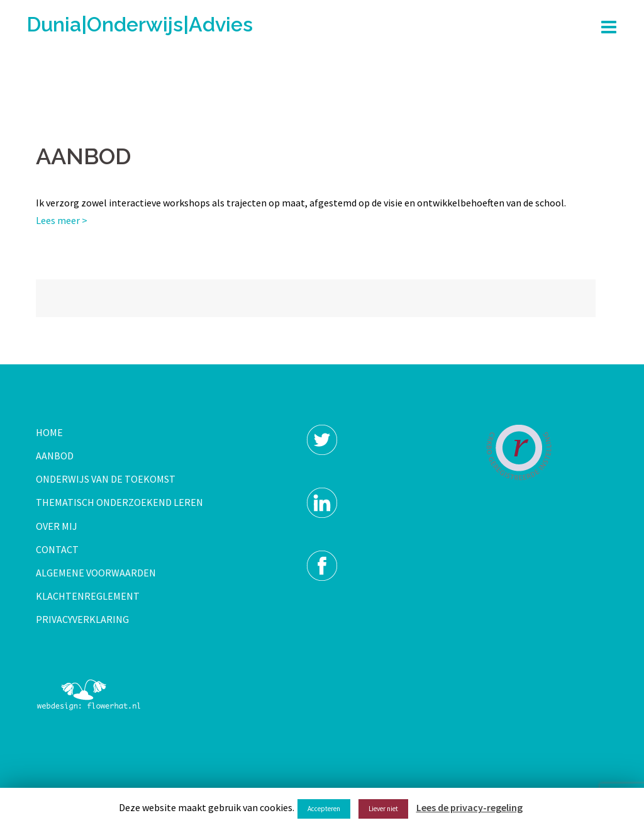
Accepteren (324, 809)
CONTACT (57, 549)
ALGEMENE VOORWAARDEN (96, 573)
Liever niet (383, 809)
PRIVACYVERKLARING (82, 619)
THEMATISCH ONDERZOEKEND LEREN (119, 502)
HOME (49, 432)
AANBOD (55, 456)
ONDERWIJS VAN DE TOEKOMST (106, 479)
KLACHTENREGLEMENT (88, 596)
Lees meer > (62, 220)
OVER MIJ (57, 526)
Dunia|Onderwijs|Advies (140, 24)
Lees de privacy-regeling (469, 807)
